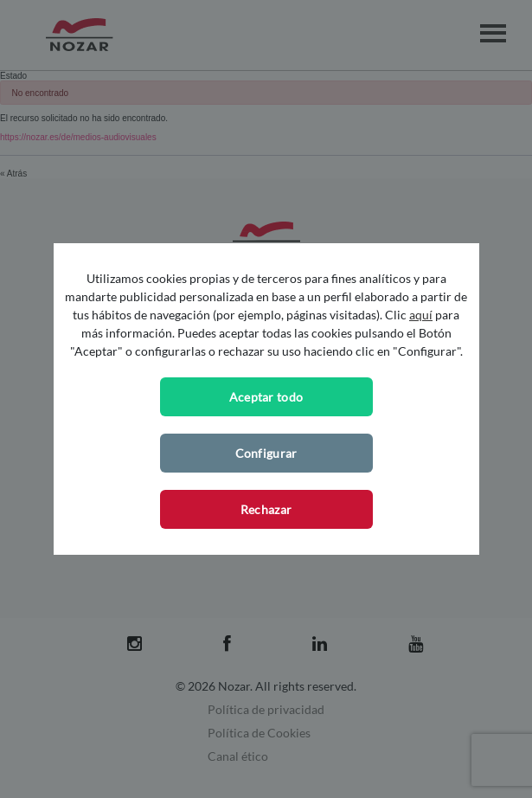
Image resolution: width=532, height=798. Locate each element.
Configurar (266, 453)
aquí (421, 315)
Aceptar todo (266, 397)
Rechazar (266, 509)
